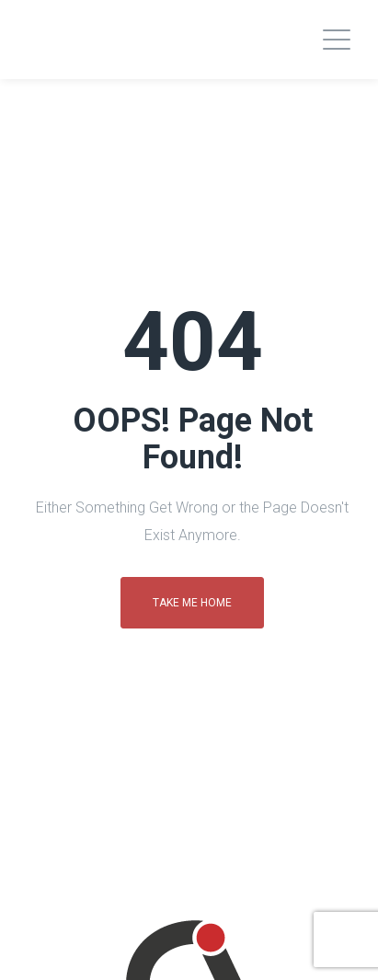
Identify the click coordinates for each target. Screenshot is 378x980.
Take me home (192, 603)
